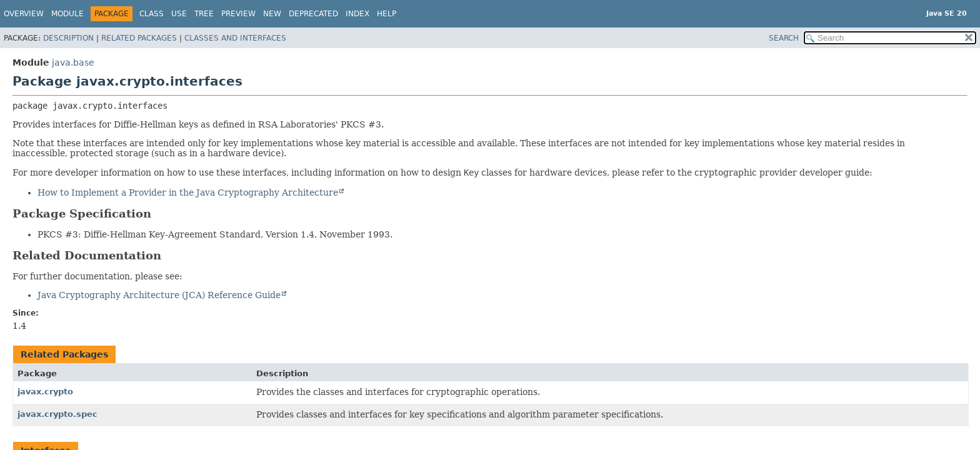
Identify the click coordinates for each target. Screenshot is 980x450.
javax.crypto (45, 392)
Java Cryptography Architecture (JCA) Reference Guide (159, 295)
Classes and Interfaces (235, 38)
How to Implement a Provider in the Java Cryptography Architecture (188, 192)
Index (357, 14)
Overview (24, 14)
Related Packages (139, 38)
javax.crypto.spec (57, 414)
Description (68, 38)
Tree (204, 14)
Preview (238, 14)
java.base (73, 62)
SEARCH (784, 38)
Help (387, 14)
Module (67, 14)
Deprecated (313, 14)
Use (179, 14)
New (272, 14)
